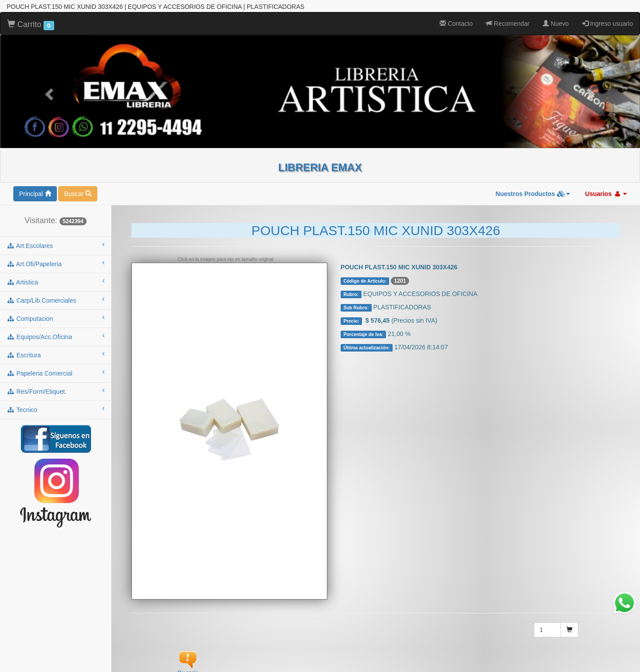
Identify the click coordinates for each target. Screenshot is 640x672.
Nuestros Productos (533, 163)
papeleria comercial (56, 342)
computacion (56, 288)
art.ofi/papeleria (56, 233)
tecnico (56, 379)
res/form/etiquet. (56, 360)
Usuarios (606, 163)
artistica (56, 251)
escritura (56, 324)
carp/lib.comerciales (56, 269)
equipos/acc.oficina (56, 306)
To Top (624, 656)
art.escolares (56, 215)
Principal (35, 163)
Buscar (78, 163)
